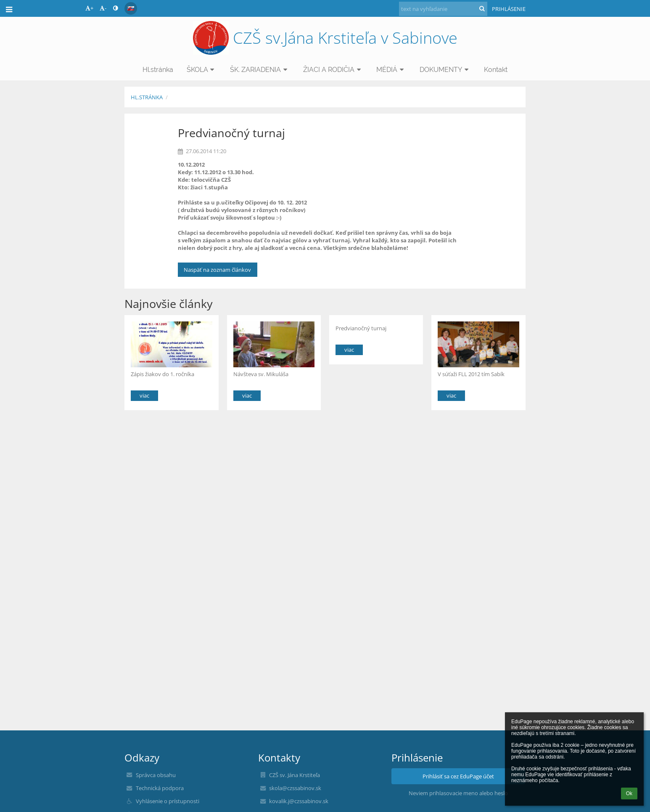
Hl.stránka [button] (158, 70)
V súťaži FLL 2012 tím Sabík (471, 374)
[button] (131, 8)
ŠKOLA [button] (202, 70)
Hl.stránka (147, 97)
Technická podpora (160, 788)
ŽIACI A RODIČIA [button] (333, 70)
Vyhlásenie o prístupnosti (168, 801)
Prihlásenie (509, 9)
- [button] (103, 8)
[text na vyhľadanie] (443, 9)
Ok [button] (629, 793)
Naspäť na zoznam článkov (217, 270)
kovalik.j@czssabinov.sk (299, 801)
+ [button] (89, 8)
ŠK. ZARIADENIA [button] (260, 70)
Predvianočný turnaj (361, 328)
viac (144, 395)
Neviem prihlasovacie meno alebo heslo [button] (458, 793)
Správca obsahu (156, 775)
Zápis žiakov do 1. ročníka (162, 374)
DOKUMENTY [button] (445, 70)
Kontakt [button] (496, 70)
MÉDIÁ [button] (391, 70)
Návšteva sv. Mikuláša (261, 374)
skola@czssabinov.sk (295, 788)
